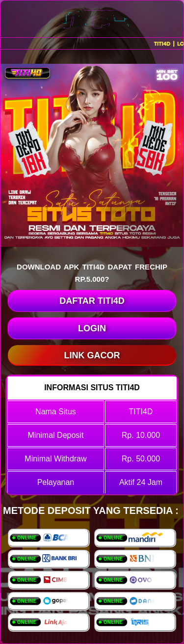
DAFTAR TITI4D (92, 301)
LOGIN (92, 328)
